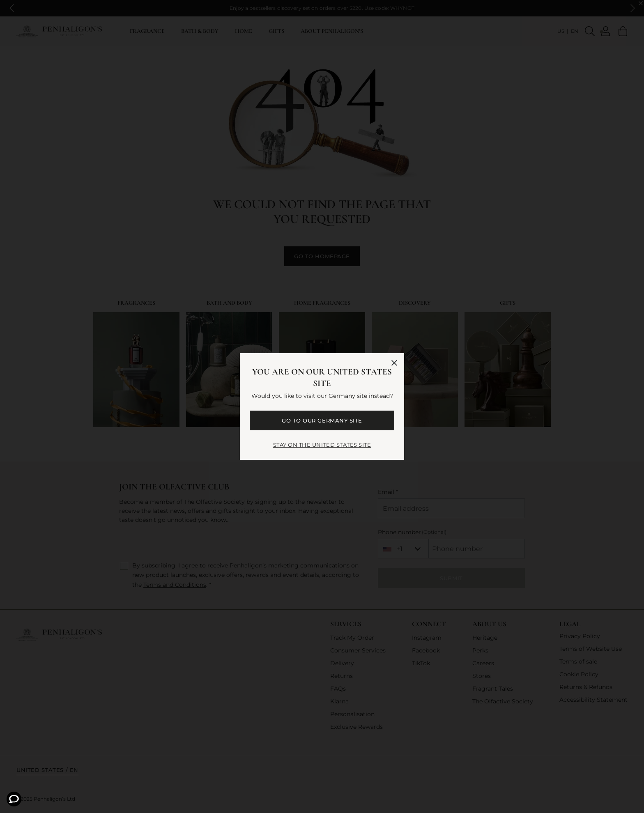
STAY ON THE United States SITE (322, 445)
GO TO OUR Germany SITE (322, 420)
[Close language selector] (394, 363)
